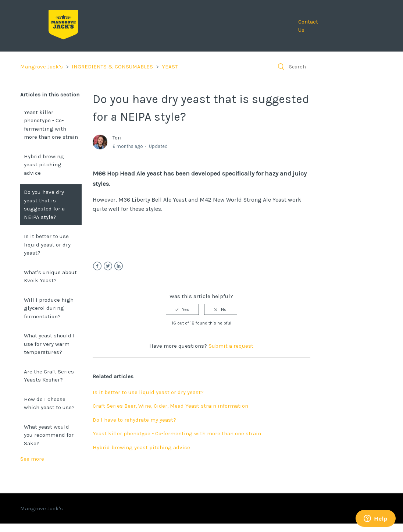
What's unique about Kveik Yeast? (50, 276)
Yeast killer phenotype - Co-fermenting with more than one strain (51, 125)
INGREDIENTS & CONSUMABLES (112, 67)
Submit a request (231, 346)
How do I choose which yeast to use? (49, 403)
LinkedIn (119, 266)
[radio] (182, 309)
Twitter (108, 266)
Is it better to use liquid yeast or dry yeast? (47, 244)
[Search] (328, 67)
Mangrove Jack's (42, 67)
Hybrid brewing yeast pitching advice (44, 165)
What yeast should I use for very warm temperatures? (49, 344)
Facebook (97, 266)
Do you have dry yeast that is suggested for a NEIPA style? (44, 205)
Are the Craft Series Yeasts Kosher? (49, 376)
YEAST (170, 67)
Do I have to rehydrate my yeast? (134, 420)
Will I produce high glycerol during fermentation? (49, 308)
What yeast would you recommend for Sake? (49, 435)
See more (32, 459)
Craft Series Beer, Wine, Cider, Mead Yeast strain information (170, 406)
